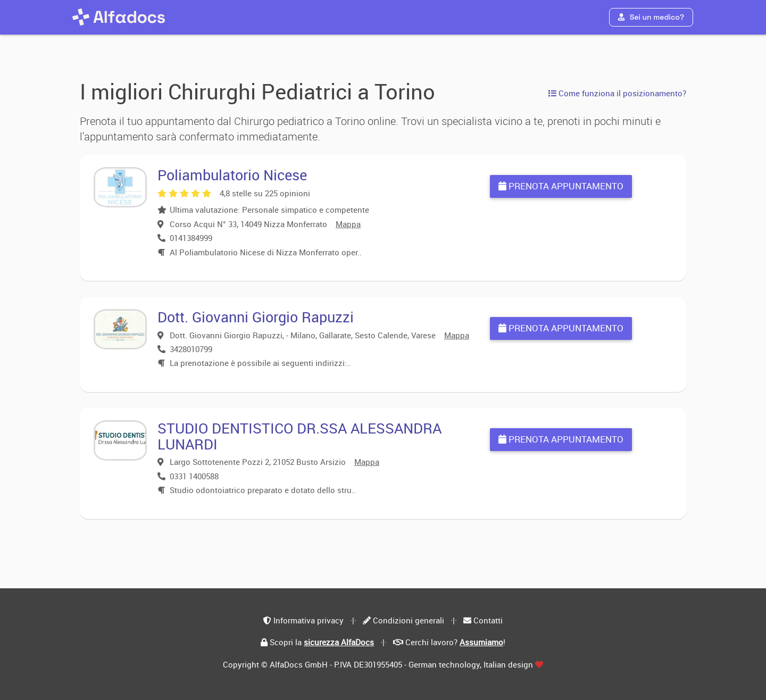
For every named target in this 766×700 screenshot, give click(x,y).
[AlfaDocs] (119, 17)
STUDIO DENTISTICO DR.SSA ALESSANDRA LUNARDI (299, 436)
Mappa (348, 224)
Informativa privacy (309, 620)
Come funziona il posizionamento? (617, 93)
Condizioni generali (409, 620)
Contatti (488, 620)
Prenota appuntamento (561, 186)
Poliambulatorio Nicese (232, 175)
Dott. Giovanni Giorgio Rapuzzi (256, 317)
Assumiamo (481, 642)
